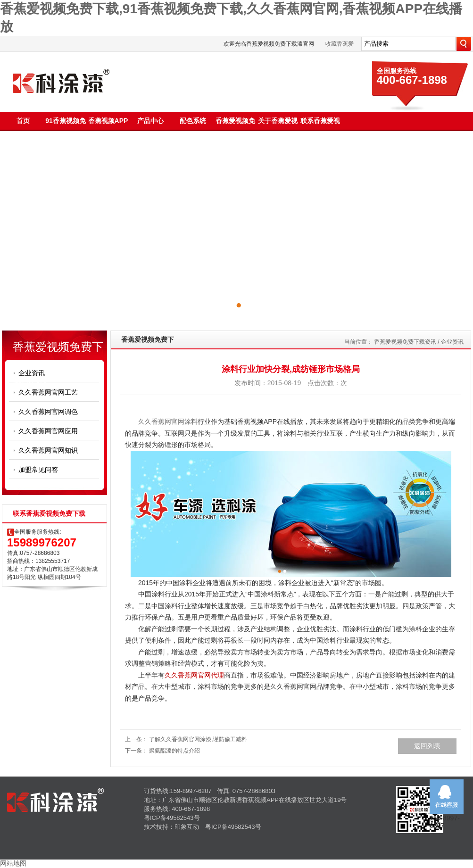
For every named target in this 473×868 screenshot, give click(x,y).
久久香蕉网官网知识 (48, 450)
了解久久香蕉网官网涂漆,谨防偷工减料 (198, 739)
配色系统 (193, 121)
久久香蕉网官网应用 (48, 431)
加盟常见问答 (38, 470)
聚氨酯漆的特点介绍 (174, 751)
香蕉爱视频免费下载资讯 (405, 342)
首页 (23, 121)
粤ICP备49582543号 (172, 818)
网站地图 (13, 863)
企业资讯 (32, 373)
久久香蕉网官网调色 (48, 412)
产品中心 (150, 121)
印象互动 (187, 827)
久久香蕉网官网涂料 (168, 422)
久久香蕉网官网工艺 (48, 392)
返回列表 (427, 746)
